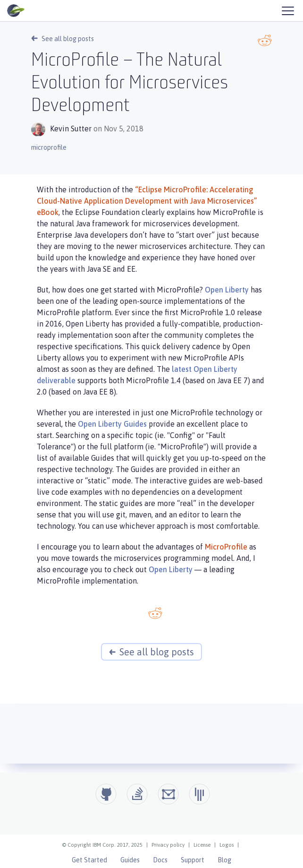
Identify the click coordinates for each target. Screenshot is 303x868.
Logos (227, 845)
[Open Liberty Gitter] (199, 794)
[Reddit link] (265, 40)
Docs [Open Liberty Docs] (160, 860)
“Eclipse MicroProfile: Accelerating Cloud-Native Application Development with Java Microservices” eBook (147, 201)
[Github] (106, 794)
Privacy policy (168, 845)
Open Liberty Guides (112, 424)
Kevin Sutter (71, 129)
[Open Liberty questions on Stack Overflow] (137, 794)
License (202, 845)
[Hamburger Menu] (287, 10)
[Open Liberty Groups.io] (168, 794)
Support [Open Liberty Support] (193, 860)
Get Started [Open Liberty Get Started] (89, 860)
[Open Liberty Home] (16, 11)
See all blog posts (63, 39)
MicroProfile (226, 547)
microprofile (49, 147)
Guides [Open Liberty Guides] (130, 860)
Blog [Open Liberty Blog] (224, 860)
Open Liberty (227, 290)
